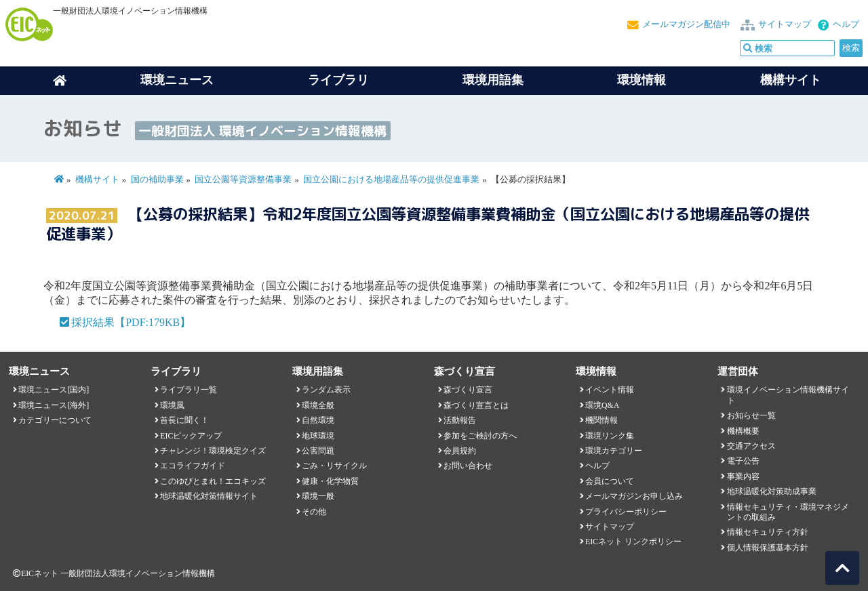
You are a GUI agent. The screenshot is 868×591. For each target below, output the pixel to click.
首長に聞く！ (184, 420)
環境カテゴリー (614, 451)
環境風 (172, 405)
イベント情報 (610, 390)
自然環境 (318, 420)
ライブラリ (338, 80)
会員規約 (460, 451)
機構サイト (791, 80)
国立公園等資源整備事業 (243, 180)
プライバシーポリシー (626, 512)
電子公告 (743, 461)
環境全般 (318, 405)
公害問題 (318, 451)
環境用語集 (493, 80)
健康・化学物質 (330, 481)
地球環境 (318, 436)
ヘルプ (846, 24)
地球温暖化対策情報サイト (209, 496)
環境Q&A (602, 405)
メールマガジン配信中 (686, 24)
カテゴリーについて (55, 420)
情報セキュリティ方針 (768, 532)
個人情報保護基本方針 (768, 548)
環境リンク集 (610, 436)
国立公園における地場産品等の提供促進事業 (391, 180)
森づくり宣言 (468, 390)
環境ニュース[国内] (54, 390)
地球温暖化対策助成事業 (772, 491)
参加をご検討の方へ (480, 436)
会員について (610, 481)
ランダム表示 (326, 390)
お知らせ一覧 (751, 415)
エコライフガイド (193, 466)
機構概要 (743, 431)
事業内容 (743, 476)
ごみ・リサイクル (334, 466)
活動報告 (460, 420)
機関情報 (601, 420)
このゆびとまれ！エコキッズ (213, 481)
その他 (314, 512)
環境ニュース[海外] (54, 405)
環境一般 (318, 496)
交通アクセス (751, 446)
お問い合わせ (468, 466)
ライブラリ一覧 (189, 390)
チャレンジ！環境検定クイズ (213, 451)
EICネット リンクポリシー (633, 542)
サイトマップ (785, 24)
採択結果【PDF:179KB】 (131, 322)
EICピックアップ (191, 436)
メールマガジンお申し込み (634, 496)
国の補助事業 (157, 180)
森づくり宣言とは (476, 405)
